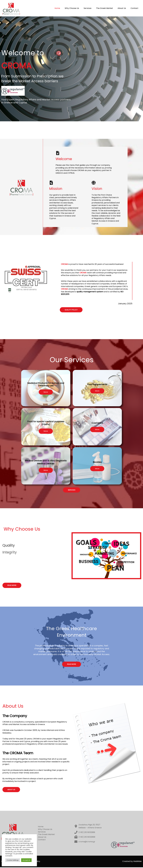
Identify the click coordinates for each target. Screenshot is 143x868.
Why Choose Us (76, 8)
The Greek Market (107, 8)
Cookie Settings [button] (13, 860)
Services (91, 8)
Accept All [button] (26, 860)
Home (62, 8)
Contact (135, 8)
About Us (123, 8)
